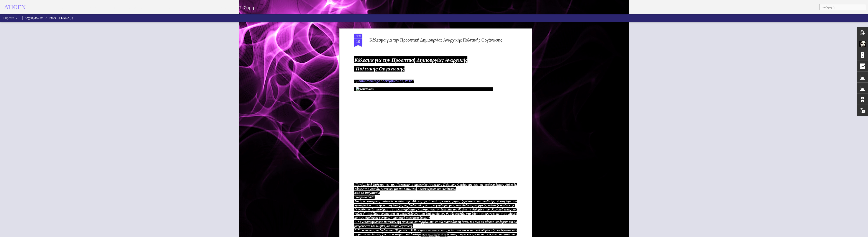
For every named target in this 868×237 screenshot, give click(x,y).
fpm (440, 235)
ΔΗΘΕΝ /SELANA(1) (59, 18)
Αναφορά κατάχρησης (471, 235)
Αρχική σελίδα (34, 18)
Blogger (454, 235)
